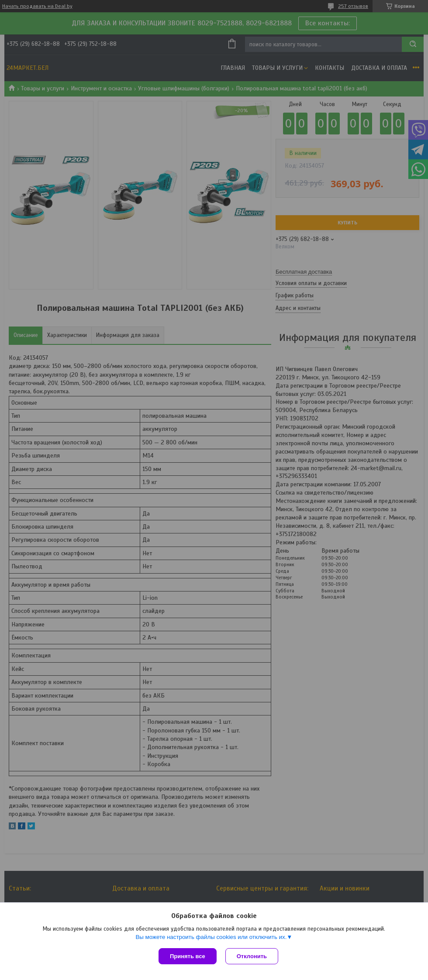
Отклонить (252, 956)
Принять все (188, 956)
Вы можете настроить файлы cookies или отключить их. (211, 937)
